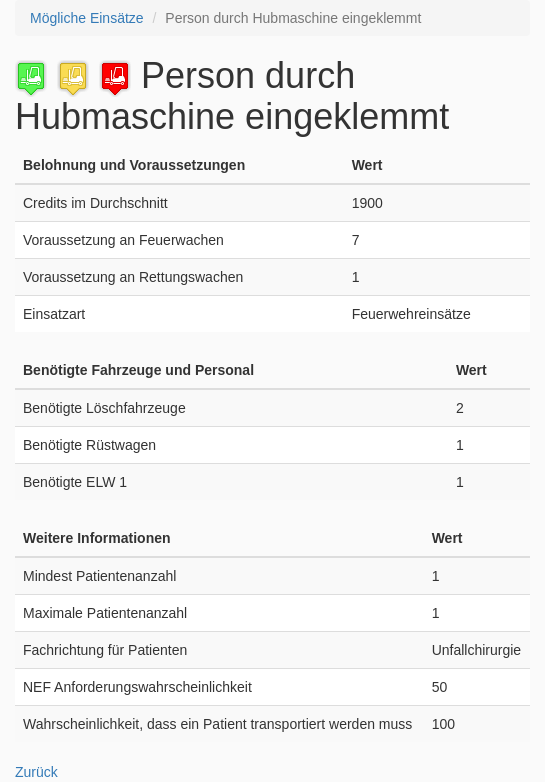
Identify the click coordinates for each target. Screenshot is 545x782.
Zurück (36, 772)
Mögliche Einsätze (87, 18)
